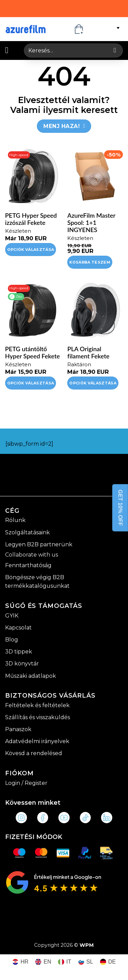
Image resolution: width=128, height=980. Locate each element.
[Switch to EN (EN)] (43, 962)
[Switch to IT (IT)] (65, 962)
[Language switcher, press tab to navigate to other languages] (106, 28)
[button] (9, 50)
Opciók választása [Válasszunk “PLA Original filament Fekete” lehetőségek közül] (93, 383)
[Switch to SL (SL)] (86, 962)
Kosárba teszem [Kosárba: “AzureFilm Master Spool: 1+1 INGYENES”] (90, 262)
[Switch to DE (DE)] (108, 962)
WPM (87, 945)
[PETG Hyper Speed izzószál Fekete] (33, 176)
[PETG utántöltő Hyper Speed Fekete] (33, 310)
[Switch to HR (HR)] (20, 962)
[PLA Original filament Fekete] (95, 310)
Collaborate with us (32, 555)
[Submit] (115, 50)
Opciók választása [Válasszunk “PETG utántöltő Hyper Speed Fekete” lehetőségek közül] (31, 383)
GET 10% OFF (120, 508)
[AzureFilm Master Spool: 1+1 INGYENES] (95, 176)
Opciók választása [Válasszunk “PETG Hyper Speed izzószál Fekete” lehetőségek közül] (31, 250)
